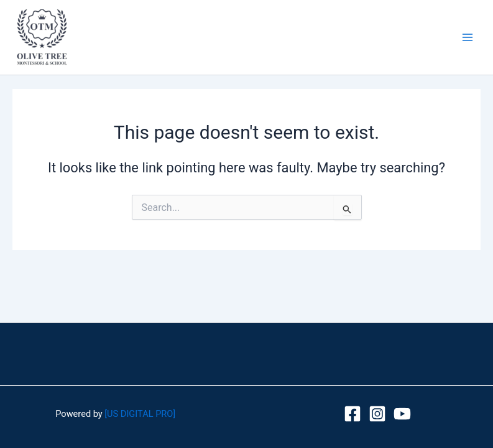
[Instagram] (377, 414)
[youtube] (402, 414)
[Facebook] (352, 414)
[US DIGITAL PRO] (140, 414)
